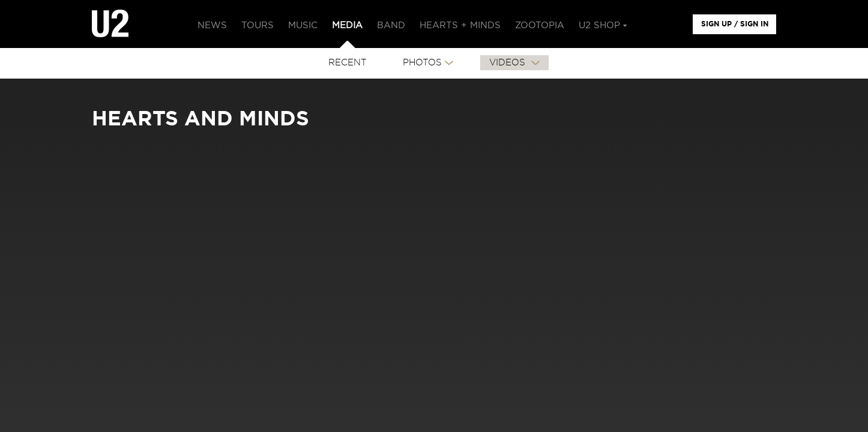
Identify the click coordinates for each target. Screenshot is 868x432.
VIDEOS (509, 63)
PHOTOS (422, 63)
